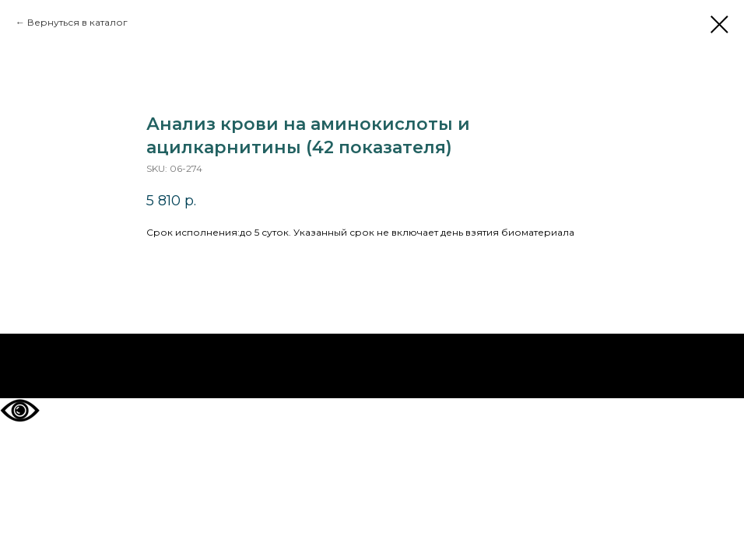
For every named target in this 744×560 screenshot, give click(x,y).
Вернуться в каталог (77, 22)
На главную (372, 366)
